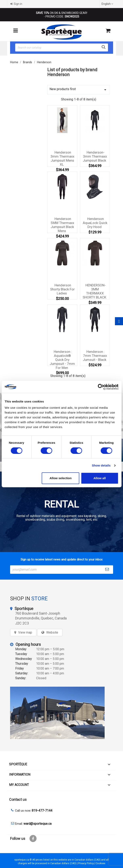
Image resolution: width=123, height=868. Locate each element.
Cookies (100, 863)
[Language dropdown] (108, 4)
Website (52, 632)
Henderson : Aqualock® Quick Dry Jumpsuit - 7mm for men (62, 360)
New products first (79, 90)
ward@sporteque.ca (37, 824)
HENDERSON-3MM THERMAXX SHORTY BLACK (94, 291)
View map (25, 632)
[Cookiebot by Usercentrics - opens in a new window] (101, 387)
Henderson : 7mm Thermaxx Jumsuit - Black (95, 356)
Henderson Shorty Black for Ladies (62, 289)
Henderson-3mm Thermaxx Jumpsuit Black (95, 156)
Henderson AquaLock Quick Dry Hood (95, 223)
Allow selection (60, 478)
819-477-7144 (42, 811)
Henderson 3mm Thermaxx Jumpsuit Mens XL (62, 158)
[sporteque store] (62, 713)
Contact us (18, 799)
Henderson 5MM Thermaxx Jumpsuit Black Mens (62, 225)
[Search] (62, 47)
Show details (101, 465)
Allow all (100, 478)
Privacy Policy (86, 863)
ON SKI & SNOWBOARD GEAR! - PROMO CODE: (62, 15)
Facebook (33, 839)
